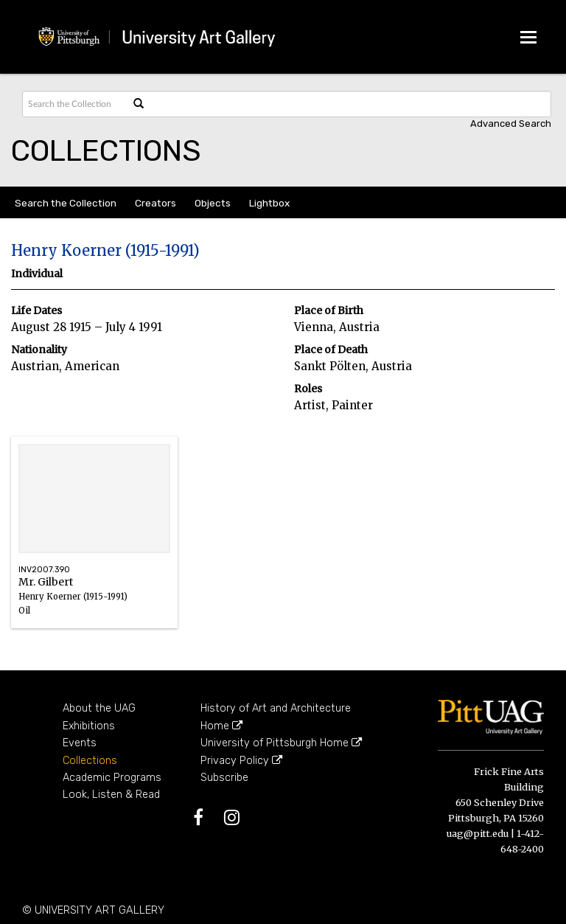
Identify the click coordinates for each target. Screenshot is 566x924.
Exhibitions (89, 726)
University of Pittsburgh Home (281, 743)
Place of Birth (329, 311)
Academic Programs (112, 778)
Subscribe (224, 778)
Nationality (39, 350)
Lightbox (269, 203)
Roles (308, 389)
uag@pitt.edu (478, 833)
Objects (213, 203)
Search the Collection (66, 203)
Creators (156, 203)
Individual (37, 274)
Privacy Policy (241, 761)
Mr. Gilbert (94, 604)
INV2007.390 (44, 570)
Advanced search (511, 124)
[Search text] (74, 104)
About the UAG (99, 708)
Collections (90, 761)
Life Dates (36, 311)
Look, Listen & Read (111, 795)
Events (80, 743)
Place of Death (331, 350)
